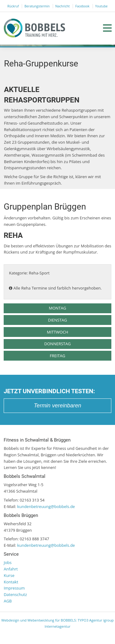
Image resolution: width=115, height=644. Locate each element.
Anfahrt (11, 569)
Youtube (101, 6)
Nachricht (62, 6)
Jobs (8, 562)
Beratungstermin (37, 6)
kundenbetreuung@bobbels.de (46, 506)
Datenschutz (15, 594)
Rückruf (13, 6)
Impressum (14, 588)
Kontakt (11, 582)
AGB (8, 601)
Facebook (82, 6)
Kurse (9, 575)
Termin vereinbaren (57, 406)
